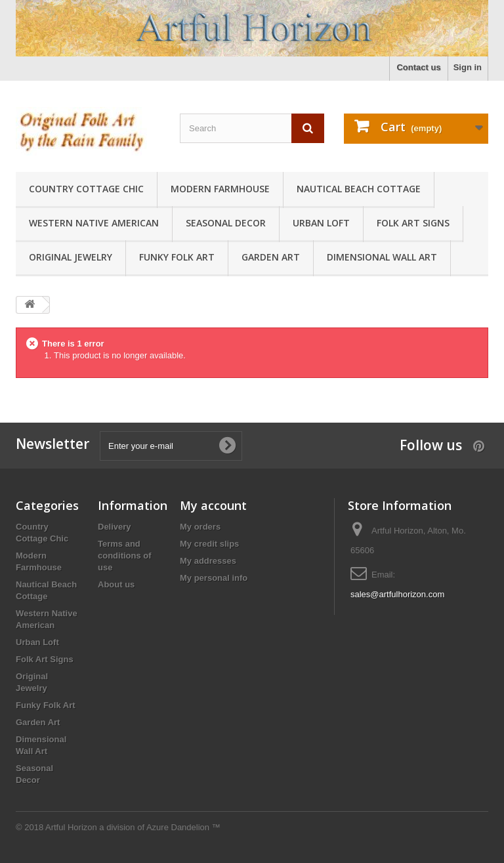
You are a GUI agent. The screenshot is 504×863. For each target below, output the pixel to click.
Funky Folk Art (177, 257)
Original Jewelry (71, 257)
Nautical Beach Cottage (359, 189)
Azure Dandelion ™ (183, 827)
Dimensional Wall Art (382, 257)
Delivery (115, 527)
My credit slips (209, 544)
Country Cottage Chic (86, 189)
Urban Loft (321, 223)
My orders (200, 527)
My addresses (208, 561)
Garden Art (271, 257)
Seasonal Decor (226, 223)
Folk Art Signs (413, 223)
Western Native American (94, 223)
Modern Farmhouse (220, 189)
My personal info (214, 578)
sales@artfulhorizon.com (397, 594)
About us (116, 584)
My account (213, 505)
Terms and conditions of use (125, 556)
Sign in (468, 67)
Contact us (418, 67)
